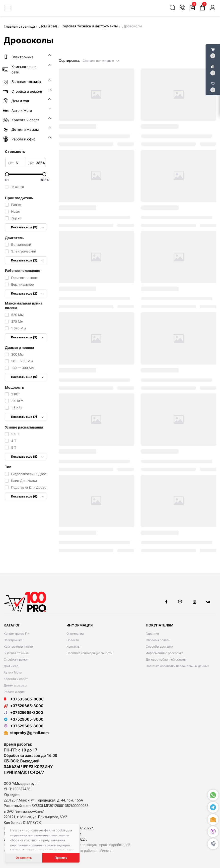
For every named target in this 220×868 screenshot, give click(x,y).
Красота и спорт (16, 679)
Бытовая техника (16, 653)
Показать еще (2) (27, 260)
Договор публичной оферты (166, 659)
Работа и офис (14, 692)
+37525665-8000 (23, 713)
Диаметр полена (19, 347)
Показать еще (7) (27, 417)
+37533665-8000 (24, 699)
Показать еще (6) (27, 496)
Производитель (19, 198)
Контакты (73, 647)
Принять (61, 858)
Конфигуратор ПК (17, 634)
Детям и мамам (15, 685)
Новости (73, 640)
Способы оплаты (158, 640)
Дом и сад (11, 666)
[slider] (26, 174)
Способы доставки (159, 647)
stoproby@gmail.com (29, 733)
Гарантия (152, 634)
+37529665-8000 (24, 706)
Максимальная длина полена (24, 305)
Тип (8, 467)
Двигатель (14, 238)
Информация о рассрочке (165, 653)
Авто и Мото (13, 672)
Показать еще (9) (27, 227)
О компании (75, 634)
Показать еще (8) (27, 457)
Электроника (13, 640)
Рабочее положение (23, 271)
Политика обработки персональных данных (177, 666)
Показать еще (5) (27, 337)
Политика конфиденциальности (89, 653)
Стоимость (15, 152)
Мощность (14, 387)
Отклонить (24, 858)
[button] (101, 60)
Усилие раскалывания (24, 427)
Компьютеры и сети (18, 647)
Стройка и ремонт (17, 659)
